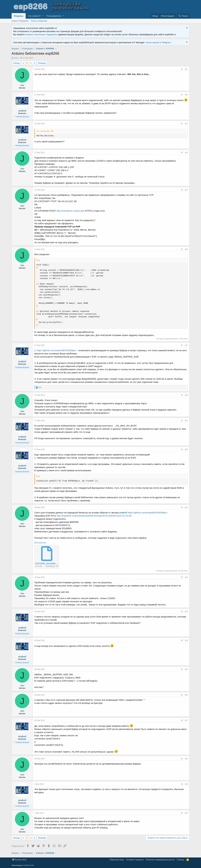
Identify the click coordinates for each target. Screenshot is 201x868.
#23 (186, 124)
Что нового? (34, 16)
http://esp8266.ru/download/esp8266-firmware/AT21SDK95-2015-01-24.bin (94, 516)
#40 (186, 813)
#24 (186, 153)
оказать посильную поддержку (41, 34)
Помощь (181, 860)
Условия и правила (135, 860)
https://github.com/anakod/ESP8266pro (56, 350)
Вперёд (42, 63)
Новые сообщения (20, 21)
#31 (186, 507)
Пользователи (54, 16)
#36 (186, 695)
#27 (186, 345)
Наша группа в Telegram (158, 42)
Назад (17, 63)
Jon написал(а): (43, 131)
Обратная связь (117, 860)
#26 (186, 249)
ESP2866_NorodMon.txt (48, 563)
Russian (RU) (19, 860)
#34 (186, 640)
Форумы (19, 16)
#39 (186, 784)
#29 (186, 421)
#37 (186, 720)
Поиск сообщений (39, 21)
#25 (186, 190)
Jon (22, 85)
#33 (186, 612)
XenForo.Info (29, 865)
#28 (186, 395)
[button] (42, 16)
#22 (186, 95)
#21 (186, 69)
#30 (186, 450)
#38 (186, 759)
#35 (186, 669)
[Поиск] (183, 16)
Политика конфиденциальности (160, 860)
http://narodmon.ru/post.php (70, 211)
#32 (186, 577)
